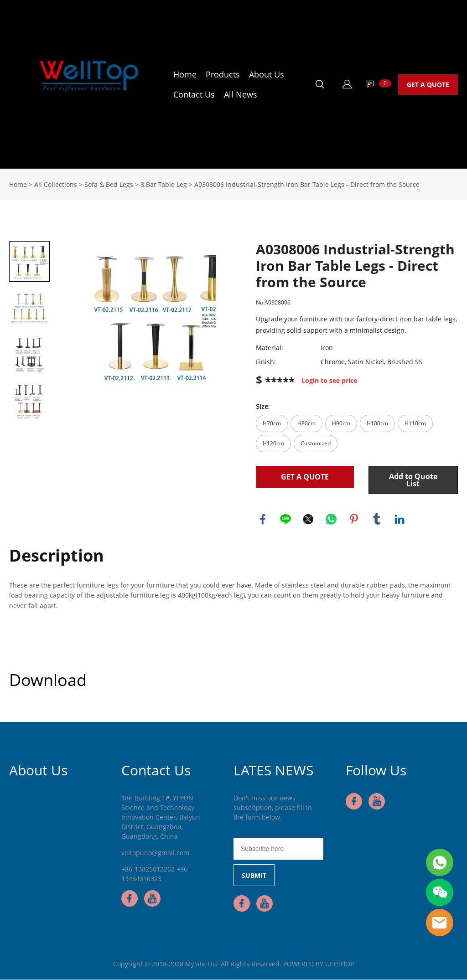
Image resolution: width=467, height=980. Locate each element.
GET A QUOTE (428, 85)
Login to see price (329, 381)
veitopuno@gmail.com (155, 853)
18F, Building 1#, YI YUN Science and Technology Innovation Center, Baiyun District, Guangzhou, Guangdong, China (161, 818)
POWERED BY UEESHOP (319, 964)
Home (185, 74)
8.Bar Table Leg (164, 184)
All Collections (56, 184)
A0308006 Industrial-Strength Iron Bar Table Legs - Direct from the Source (307, 184)
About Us (267, 74)
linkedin (400, 519)
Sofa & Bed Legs (109, 184)
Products (223, 74)
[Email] (278, 849)
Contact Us (194, 94)
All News (241, 94)
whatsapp (331, 519)
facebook (263, 519)
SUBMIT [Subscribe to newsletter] (254, 876)
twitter (308, 519)
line (285, 519)
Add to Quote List (413, 480)
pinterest (354, 519)
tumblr (377, 519)
